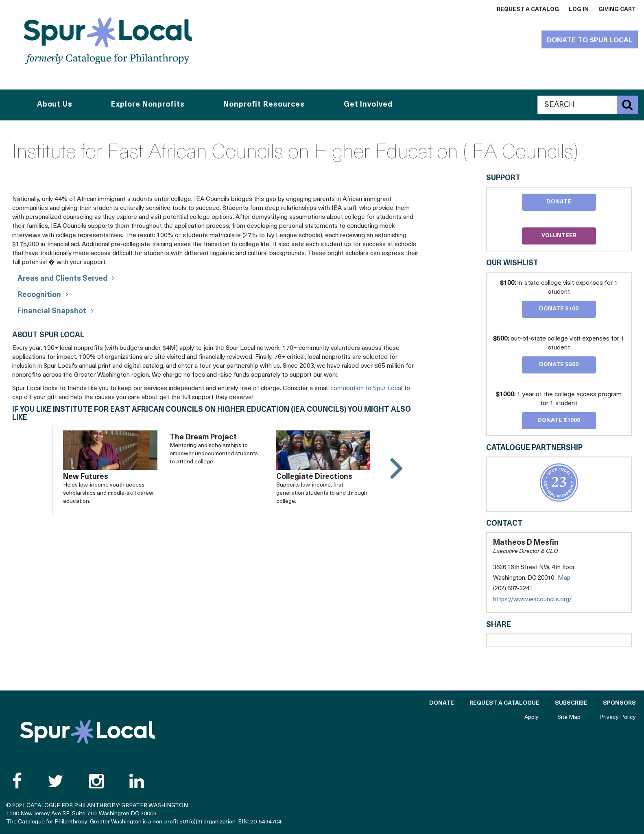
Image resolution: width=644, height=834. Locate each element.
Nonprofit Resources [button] (264, 105)
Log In (579, 10)
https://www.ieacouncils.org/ (541, 600)
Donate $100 (559, 309)
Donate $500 (559, 365)
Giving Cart (617, 10)
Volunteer (559, 236)
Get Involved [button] (368, 105)
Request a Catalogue (504, 703)
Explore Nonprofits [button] (148, 105)
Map (564, 578)
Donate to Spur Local (590, 40)
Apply (532, 717)
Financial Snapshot (52, 311)
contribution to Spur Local (366, 389)
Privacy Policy (618, 717)
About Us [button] (55, 105)
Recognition (39, 295)
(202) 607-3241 (513, 589)
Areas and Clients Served (62, 279)
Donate (559, 202)
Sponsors (619, 703)
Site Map (569, 717)
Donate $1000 (559, 420)
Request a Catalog (528, 10)
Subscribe (571, 703)
